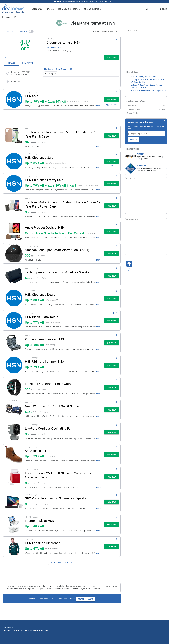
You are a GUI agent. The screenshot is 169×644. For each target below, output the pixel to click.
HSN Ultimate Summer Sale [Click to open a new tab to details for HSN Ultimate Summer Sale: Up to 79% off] (44, 362)
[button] (31, 31)
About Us (8, 630)
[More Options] (117, 39)
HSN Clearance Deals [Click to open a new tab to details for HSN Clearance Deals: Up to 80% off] (40, 295)
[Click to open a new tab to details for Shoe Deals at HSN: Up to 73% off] (14, 454)
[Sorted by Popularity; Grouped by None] (111, 31)
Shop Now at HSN (54, 47)
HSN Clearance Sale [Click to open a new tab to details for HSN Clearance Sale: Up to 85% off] (39, 158)
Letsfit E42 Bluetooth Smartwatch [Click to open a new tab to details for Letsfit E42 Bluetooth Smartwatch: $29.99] (49, 384)
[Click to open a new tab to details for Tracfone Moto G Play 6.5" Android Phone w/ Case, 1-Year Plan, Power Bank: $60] (14, 207)
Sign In (164, 9)
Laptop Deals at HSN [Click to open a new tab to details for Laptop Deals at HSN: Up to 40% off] (40, 521)
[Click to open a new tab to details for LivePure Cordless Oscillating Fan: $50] (14, 432)
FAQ (46, 630)
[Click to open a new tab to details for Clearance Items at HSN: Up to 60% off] (25, 46)
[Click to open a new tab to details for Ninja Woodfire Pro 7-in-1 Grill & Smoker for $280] (14, 410)
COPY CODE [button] (112, 104)
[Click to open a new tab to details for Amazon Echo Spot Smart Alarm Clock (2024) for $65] (14, 253)
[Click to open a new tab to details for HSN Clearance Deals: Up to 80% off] (14, 298)
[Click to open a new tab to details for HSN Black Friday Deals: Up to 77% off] (14, 320)
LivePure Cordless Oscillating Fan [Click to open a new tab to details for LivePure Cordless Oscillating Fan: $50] (49, 429)
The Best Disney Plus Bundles (143, 76)
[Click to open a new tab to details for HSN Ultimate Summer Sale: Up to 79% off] (14, 365)
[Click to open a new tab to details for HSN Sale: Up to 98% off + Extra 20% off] (14, 99)
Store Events (61, 69)
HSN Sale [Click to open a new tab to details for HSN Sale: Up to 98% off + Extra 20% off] (32, 96)
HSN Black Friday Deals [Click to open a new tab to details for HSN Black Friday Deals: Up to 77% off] (41, 317)
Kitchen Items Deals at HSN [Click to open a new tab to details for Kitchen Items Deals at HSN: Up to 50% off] (44, 339)
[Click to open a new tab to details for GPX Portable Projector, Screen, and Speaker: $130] (14, 502)
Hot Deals (6, 17)
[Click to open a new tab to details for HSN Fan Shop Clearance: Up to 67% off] (14, 547)
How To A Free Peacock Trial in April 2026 (148, 90)
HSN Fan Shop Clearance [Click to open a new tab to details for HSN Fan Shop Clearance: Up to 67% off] (43, 543)
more (98, 106)
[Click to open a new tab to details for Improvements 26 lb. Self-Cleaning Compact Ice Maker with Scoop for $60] (14, 478)
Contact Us (18, 630)
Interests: (24, 31)
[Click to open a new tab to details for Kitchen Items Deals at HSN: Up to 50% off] (14, 343)
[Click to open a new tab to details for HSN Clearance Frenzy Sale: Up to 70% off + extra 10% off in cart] (14, 183)
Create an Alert (85, 599)
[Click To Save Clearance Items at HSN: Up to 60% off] (6, 57)
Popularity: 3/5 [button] (51, 73)
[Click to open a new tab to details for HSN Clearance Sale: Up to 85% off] (14, 161)
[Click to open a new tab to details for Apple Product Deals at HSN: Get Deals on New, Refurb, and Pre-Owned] (14, 231)
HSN (71, 69)
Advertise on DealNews (34, 630)
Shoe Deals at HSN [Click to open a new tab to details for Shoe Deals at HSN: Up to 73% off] (38, 451)
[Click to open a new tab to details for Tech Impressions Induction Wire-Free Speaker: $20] (14, 276)
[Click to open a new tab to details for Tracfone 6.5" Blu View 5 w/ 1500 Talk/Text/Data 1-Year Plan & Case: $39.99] (14, 137)
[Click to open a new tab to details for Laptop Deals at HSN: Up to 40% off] (14, 524)
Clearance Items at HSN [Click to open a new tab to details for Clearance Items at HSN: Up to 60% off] (64, 43)
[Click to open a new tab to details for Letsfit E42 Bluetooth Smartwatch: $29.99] (14, 387)
